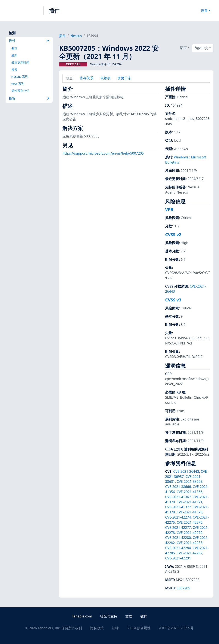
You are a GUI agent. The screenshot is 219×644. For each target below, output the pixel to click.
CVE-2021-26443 (186, 471)
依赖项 (105, 78)
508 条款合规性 (139, 628)
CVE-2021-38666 (178, 487)
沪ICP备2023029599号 (176, 628)
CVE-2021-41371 (189, 502)
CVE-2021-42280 (178, 538)
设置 (204, 10)
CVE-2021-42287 (189, 553)
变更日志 (124, 78)
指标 (29, 98)
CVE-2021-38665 (189, 482)
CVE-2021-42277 (178, 528)
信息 (70, 78)
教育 (144, 616)
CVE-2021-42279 (189, 533)
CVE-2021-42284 (178, 548)
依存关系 (87, 78)
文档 (129, 616)
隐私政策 (97, 628)
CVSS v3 (173, 300)
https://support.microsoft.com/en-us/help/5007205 (103, 153)
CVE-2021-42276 (189, 522)
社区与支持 (109, 616)
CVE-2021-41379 (189, 512)
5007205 (183, 588)
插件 (54, 10)
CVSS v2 (173, 235)
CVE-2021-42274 (178, 517)
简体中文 (201, 48)
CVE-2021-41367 (178, 497)
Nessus (76, 36)
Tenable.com (82, 616)
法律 (115, 628)
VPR (169, 209)
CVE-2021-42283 (189, 543)
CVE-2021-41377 (178, 507)
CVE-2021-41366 (189, 492)
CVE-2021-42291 (178, 558)
